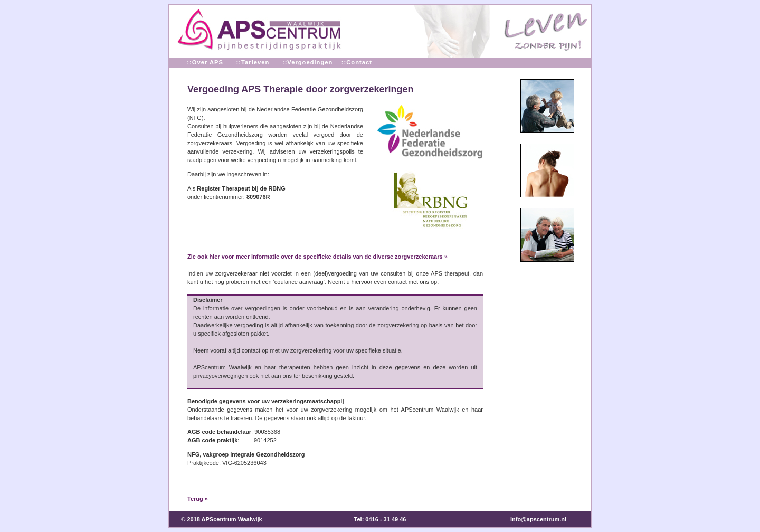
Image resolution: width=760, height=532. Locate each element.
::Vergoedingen (306, 62)
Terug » (198, 499)
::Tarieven (253, 62)
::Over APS (205, 62)
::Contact (357, 62)
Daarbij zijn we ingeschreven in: (228, 174)
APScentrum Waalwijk (232, 519)
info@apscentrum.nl (538, 519)
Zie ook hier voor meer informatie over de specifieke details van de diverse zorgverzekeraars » (317, 256)
